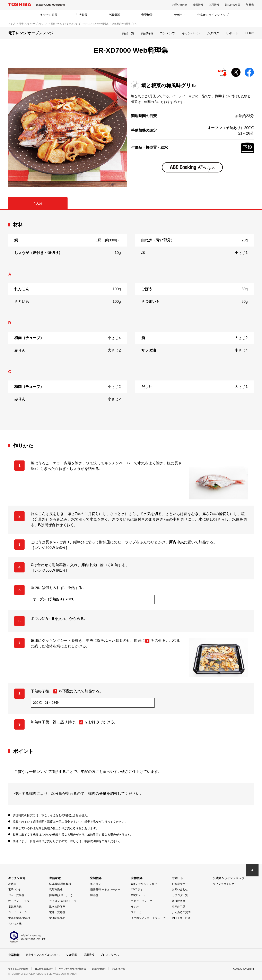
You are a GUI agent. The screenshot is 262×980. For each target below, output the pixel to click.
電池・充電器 (57, 912)
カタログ (213, 33)
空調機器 (114, 15)
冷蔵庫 (12, 884)
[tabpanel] (131, 320)
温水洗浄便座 (57, 907)
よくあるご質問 (181, 912)
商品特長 (147, 33)
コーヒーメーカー (19, 912)
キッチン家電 (49, 15)
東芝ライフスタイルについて (43, 954)
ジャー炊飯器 (16, 895)
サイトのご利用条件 (19, 969)
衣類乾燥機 (56, 889)
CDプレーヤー (140, 895)
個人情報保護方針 (46, 969)
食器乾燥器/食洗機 (19, 918)
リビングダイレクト (225, 884)
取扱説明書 (179, 901)
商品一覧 (128, 33)
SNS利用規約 (105, 969)
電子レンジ (15, 889)
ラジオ (135, 907)
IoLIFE (249, 33)
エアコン (95, 884)
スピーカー (138, 912)
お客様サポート (181, 884)
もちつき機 (15, 924)
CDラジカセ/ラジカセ (144, 884)
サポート (180, 15)
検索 (251, 5)
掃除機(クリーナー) (61, 895)
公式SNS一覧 (126, 969)
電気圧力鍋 (15, 907)
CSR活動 (72, 954)
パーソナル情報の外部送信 (77, 969)
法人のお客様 (233, 5)
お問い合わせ (180, 5)
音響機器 (147, 15)
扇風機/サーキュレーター (105, 889)
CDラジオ (137, 889)
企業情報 (198, 5)
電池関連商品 (57, 918)
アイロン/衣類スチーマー (64, 901)
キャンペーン (191, 33)
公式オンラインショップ (213, 15)
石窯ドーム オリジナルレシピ (65, 24)
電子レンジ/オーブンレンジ (33, 24)
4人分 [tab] (38, 203)
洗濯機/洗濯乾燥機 (60, 884)
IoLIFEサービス (181, 918)
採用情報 (214, 5)
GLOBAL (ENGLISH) (242, 969)
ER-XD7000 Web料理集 (97, 24)
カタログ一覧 (180, 895)
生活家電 (81, 15)
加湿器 (94, 895)
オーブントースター (20, 901)
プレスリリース (110, 954)
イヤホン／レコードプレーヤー (150, 918)
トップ (12, 24)
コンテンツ (168, 33)
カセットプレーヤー (143, 901)
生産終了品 (179, 907)
